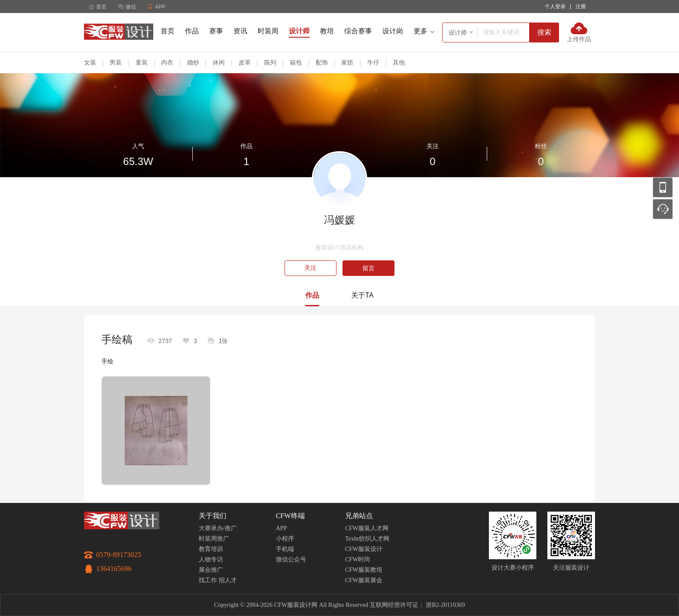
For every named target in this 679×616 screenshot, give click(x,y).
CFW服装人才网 (367, 528)
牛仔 (373, 62)
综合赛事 (358, 31)
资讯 (240, 31)
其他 (399, 62)
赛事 (216, 31)
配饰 (322, 62)
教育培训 (211, 549)
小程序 (285, 539)
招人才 (228, 580)
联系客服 (663, 209)
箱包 (296, 62)
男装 (116, 62)
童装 (142, 62)
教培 (327, 31)
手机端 (285, 549)
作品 (192, 31)
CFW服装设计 (364, 549)
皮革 (245, 62)
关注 (310, 268)
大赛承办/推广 (218, 528)
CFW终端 (290, 516)
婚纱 (193, 62)
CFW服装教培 (364, 570)
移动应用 (663, 187)
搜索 (544, 32)
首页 (98, 7)
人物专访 (211, 559)
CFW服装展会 (364, 580)
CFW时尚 (358, 559)
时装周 (268, 31)
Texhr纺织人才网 (367, 539)
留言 (369, 268)
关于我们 (213, 516)
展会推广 (211, 570)
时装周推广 (214, 539)
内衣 (167, 62)
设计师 (299, 31)
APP (281, 528)
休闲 (219, 62)
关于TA (362, 295)
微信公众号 (291, 559)
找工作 (208, 580)
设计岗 (393, 31)
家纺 (347, 62)
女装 (90, 62)
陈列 (270, 62)
